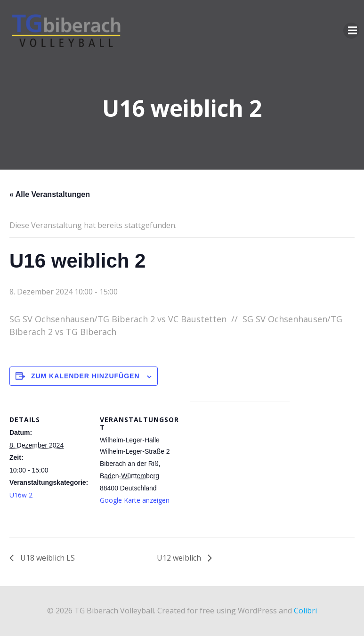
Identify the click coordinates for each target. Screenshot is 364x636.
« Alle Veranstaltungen (50, 194)
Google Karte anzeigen (135, 500)
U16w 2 (21, 495)
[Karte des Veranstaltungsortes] (240, 466)
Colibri (305, 611)
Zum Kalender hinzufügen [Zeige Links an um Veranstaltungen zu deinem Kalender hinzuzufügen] (85, 376)
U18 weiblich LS (47, 558)
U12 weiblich (180, 558)
